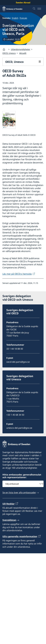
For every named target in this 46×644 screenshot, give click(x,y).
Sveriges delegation (23, 30)
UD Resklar (9, 504)
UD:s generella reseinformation (20, 536)
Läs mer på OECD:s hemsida (17, 274)
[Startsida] (5, 49)
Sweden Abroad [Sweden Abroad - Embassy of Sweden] (23, 3)
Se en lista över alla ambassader (19, 493)
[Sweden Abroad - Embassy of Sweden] (15, 9)
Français (23, 18)
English (15, 18)
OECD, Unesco (9, 53)
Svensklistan (9, 520)
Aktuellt (23, 53)
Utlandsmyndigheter (21, 49)
